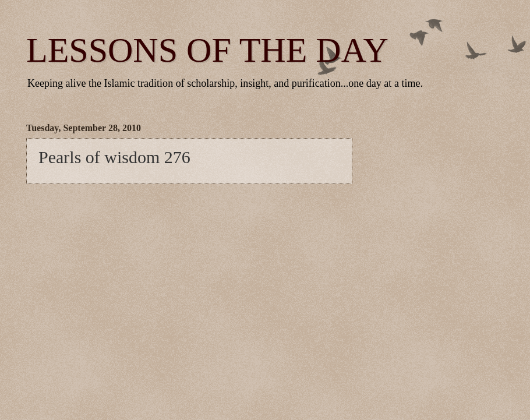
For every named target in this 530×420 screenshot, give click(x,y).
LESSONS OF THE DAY (207, 50)
